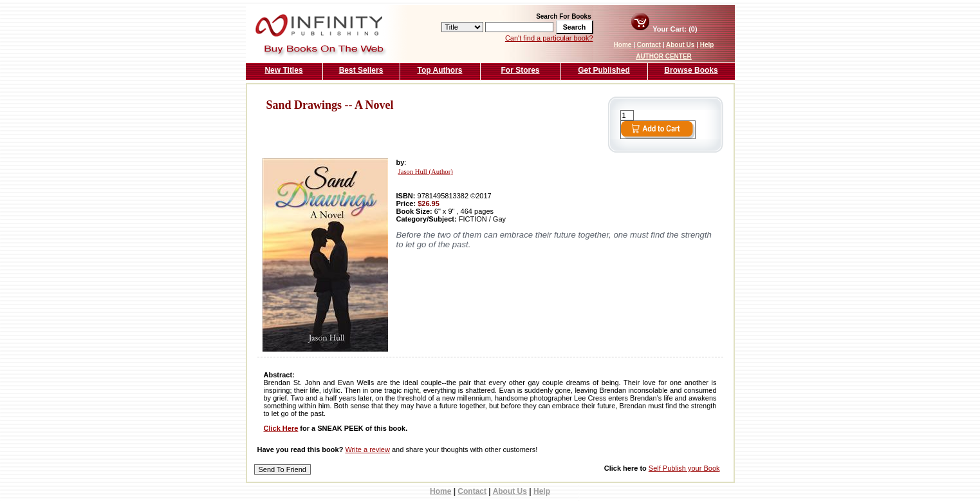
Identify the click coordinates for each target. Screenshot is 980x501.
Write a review (367, 449)
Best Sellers (361, 70)
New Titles (283, 70)
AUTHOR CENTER (664, 56)
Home (623, 45)
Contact (649, 45)
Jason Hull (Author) (426, 172)
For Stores (520, 70)
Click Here (281, 428)
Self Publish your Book (684, 468)
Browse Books (691, 70)
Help (707, 45)
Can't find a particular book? (549, 38)
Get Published (604, 70)
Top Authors (440, 70)
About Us (680, 45)
